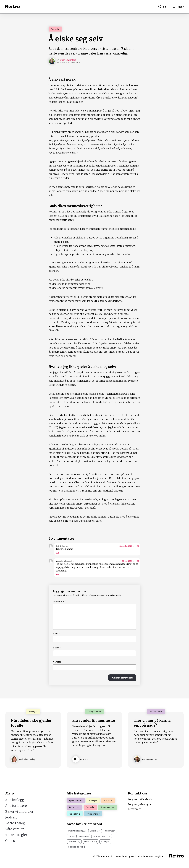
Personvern (135, 809)
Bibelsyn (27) (110, 831)
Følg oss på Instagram (141, 804)
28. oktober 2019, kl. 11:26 (129, 546)
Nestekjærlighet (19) (102, 836)
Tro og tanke (75, 814)
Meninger (93, 801)
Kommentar (60, 601)
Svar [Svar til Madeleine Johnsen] (57, 574)
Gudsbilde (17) (91, 841)
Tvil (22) (72, 836)
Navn (56, 634)
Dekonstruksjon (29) (77, 831)
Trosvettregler (16, 835)
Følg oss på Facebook (140, 799)
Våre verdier (15, 829)
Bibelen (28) (95, 831)
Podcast (11, 817)
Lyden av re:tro (76, 801)
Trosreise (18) (74, 841)
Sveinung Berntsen (68, 60)
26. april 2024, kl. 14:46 (130, 561)
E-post (57, 648)
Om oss (11, 841)
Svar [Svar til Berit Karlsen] (57, 553)
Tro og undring (93, 814)
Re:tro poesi (74, 807)
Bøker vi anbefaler (19, 812)
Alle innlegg (15, 800)
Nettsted (57, 662)
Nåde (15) (105, 841)
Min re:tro (108, 801)
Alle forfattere (16, 806)
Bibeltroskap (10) (76, 847)
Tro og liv (55, 29)
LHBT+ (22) (84, 836)
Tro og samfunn (108, 807)
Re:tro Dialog (15, 823)
